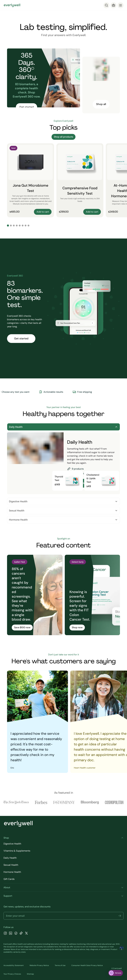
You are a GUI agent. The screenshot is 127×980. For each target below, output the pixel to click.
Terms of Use (60, 965)
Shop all (101, 104)
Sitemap (30, 974)
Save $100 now (22, 627)
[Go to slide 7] (26, 226)
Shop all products (64, 137)
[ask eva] (116, 973)
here (56, 947)
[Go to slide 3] (14, 226)
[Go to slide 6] (23, 226)
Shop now (77, 627)
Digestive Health (64, 501)
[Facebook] (16, 934)
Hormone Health (64, 520)
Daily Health (64, 427)
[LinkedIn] (11, 934)
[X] (26, 934)
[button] (120, 916)
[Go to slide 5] (20, 226)
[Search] (106, 5)
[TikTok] (21, 934)
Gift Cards (9, 879)
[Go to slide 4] (17, 226)
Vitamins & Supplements (17, 851)
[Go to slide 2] (11, 226)
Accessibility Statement (14, 965)
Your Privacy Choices (12, 974)
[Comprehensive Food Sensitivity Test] (80, 180)
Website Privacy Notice (39, 965)
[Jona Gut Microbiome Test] (31, 180)
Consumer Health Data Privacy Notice (87, 965)
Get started (27, 107)
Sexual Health (64, 511)
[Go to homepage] (12, 5)
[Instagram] (5, 934)
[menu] (121, 5)
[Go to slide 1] (8, 226)
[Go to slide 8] (28, 226)
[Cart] (113, 5)
